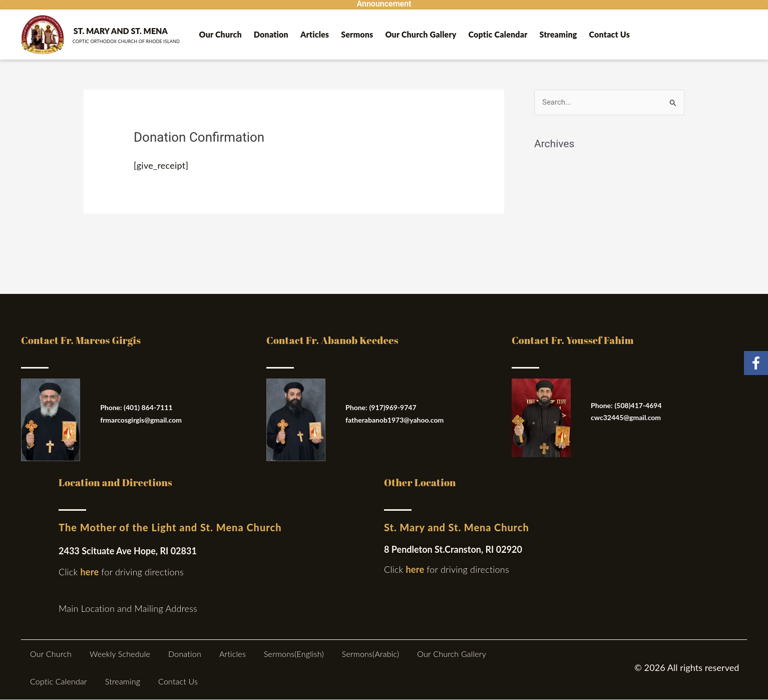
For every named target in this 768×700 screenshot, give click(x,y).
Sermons (357, 34)
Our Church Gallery (421, 34)
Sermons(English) (294, 654)
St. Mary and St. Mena (121, 31)
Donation (271, 34)
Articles (315, 34)
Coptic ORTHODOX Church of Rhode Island (126, 41)
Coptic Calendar (498, 34)
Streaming (558, 34)
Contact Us (610, 34)
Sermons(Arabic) (371, 654)
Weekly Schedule (120, 654)
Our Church (221, 34)
